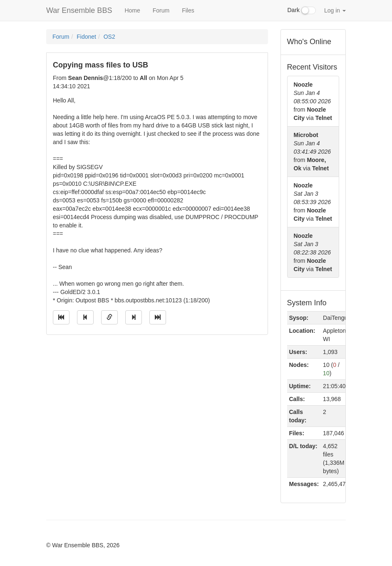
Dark (302, 10)
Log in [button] (335, 10)
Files (188, 10)
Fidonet (86, 37)
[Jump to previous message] (85, 317)
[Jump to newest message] (158, 317)
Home (132, 10)
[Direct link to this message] (109, 317)
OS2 (109, 37)
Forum (161, 10)
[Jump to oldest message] (61, 317)
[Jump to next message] (134, 317)
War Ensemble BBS (79, 10)
